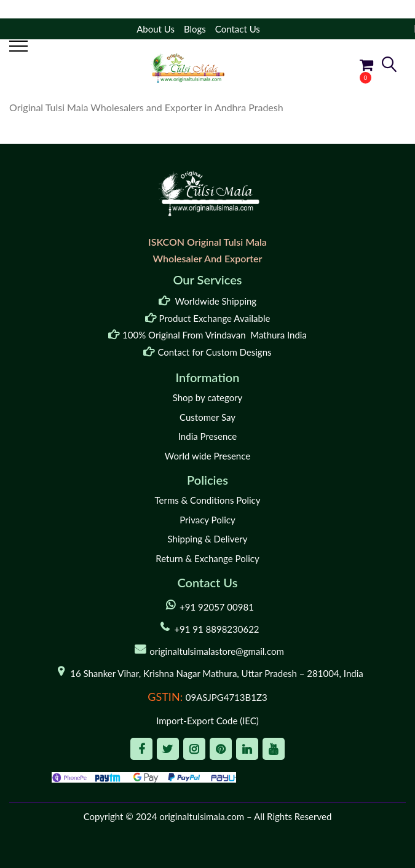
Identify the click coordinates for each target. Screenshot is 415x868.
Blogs (195, 29)
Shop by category (208, 397)
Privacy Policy (207, 520)
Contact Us (238, 29)
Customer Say (207, 417)
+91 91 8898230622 (216, 629)
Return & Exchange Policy (207, 558)
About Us (156, 29)
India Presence (207, 436)
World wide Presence (207, 456)
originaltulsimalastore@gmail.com (217, 651)
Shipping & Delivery (208, 539)
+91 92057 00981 (217, 607)
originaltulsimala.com (202, 816)
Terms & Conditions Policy (208, 500)
